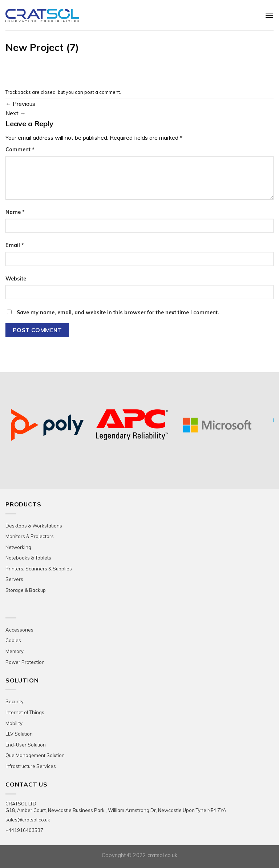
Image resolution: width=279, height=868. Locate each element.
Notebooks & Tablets (28, 558)
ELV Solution (19, 734)
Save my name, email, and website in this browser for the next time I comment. (118, 312)
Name (15, 212)
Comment (20, 150)
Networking (18, 547)
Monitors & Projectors (30, 536)
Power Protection (25, 662)
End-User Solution (26, 745)
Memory (15, 651)
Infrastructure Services (31, 766)
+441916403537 (24, 830)
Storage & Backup (26, 590)
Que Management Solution (35, 755)
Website (16, 279)
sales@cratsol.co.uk (28, 820)
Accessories (19, 630)
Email (15, 245)
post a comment (102, 92)
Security (15, 701)
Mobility (14, 723)
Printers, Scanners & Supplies (39, 569)
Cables (13, 640)
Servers (14, 579)
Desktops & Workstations (34, 526)
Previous (20, 104)
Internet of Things (25, 712)
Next (16, 113)
